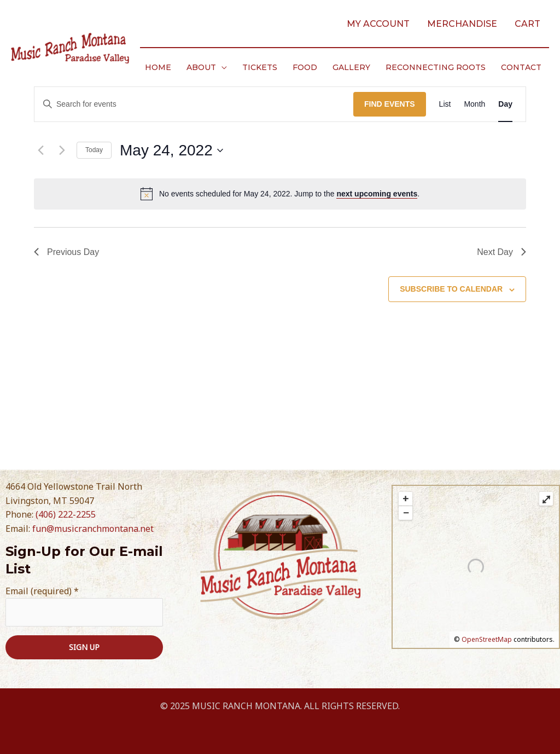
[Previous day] (40, 150)
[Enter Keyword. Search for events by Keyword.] (194, 104)
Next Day (501, 252)
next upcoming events (377, 194)
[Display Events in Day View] (505, 104)
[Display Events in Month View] (474, 104)
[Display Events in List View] (445, 104)
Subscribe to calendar (451, 289)
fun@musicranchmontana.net (93, 529)
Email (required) (42, 591)
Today (94, 150)
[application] (221, 67)
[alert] (280, 194)
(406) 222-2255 (66, 514)
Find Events (390, 104)
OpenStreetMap (487, 639)
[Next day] (62, 150)
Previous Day (66, 252)
